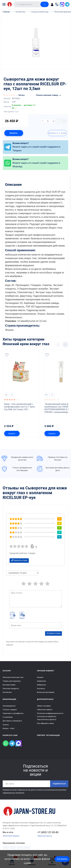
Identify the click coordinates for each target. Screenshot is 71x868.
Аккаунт (40, 677)
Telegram (16, 836)
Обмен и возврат (44, 706)
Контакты (41, 688)
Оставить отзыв (53, 633)
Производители (9, 706)
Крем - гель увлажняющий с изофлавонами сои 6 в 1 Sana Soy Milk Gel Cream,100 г (20, 407)
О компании (8, 717)
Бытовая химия (9, 685)
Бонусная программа (46, 692)
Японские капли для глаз (13, 677)
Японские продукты (11, 688)
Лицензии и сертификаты (13, 713)
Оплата (6, 725)
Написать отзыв (19, 560)
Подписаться (59, 784)
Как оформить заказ (45, 723)
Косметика (7, 692)
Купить (14, 133)
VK (4, 836)
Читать (21, 95)
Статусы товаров (10, 710)
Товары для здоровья (12, 681)
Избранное (41, 685)
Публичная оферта (45, 710)
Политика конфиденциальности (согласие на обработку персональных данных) (50, 716)
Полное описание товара (48, 95)
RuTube (9, 836)
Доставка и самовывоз (12, 721)
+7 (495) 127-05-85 (48, 832)
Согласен (62, 859)
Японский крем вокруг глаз (26, 344)
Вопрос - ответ (9, 728)
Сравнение (41, 681)
